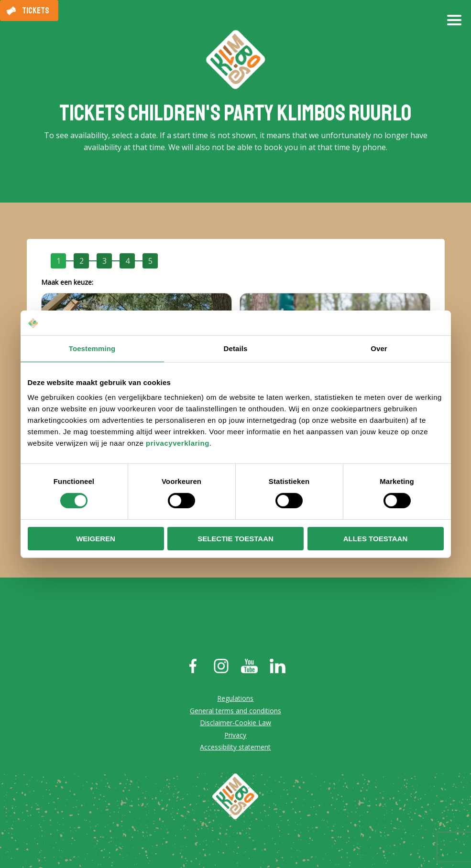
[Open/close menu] (454, 24)
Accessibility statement (235, 748)
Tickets (36, 11)
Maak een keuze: (67, 284)
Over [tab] (379, 348)
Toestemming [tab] (92, 348)
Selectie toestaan (235, 539)
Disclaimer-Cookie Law (235, 724)
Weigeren (96, 539)
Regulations (235, 700)
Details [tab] (236, 348)
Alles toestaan (375, 539)
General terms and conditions (235, 712)
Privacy (235, 736)
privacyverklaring (178, 443)
